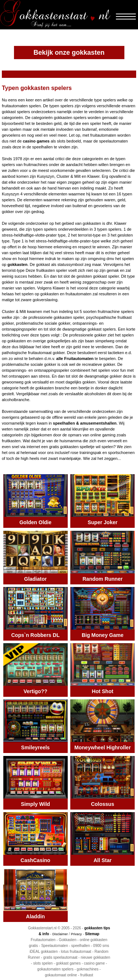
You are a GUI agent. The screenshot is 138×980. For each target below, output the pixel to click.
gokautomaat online (61, 975)
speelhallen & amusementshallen (85, 423)
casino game (94, 963)
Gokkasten (68, 940)
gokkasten (17, 264)
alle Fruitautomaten (75, 359)
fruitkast (87, 975)
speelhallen (81, 946)
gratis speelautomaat (60, 957)
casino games (36, 141)
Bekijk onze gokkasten (69, 53)
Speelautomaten (55, 946)
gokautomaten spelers (55, 969)
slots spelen (43, 963)
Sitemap (92, 934)
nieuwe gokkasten (95, 957)
